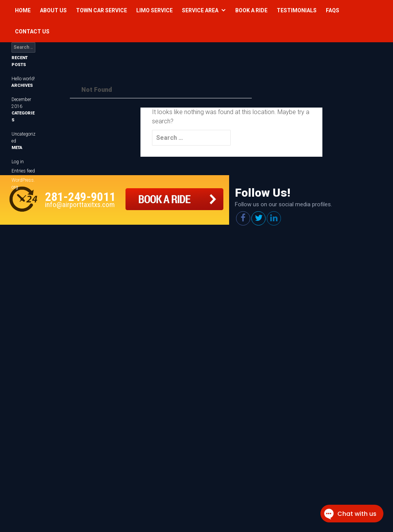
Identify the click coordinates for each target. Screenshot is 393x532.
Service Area (200, 10)
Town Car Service (102, 10)
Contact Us (32, 31)
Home (23, 10)
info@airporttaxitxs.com (80, 205)
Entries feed (23, 171)
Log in (18, 162)
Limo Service (154, 10)
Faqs (333, 10)
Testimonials (297, 10)
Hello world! (23, 79)
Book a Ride (251, 10)
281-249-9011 (80, 197)
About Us (53, 10)
